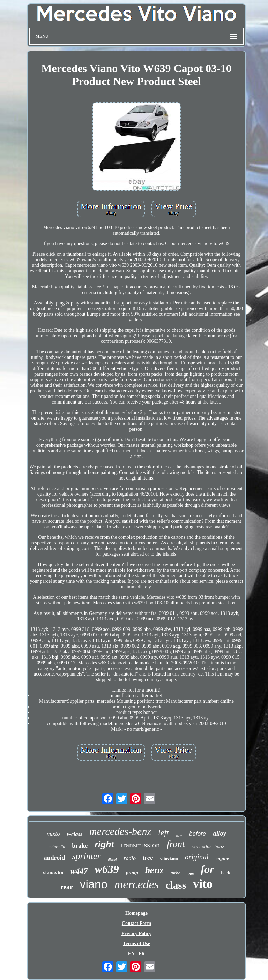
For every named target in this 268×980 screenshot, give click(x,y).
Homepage (136, 913)
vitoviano (169, 858)
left (163, 832)
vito (203, 884)
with (191, 874)
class (176, 885)
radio (130, 858)
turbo (176, 873)
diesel (112, 859)
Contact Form (136, 923)
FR (142, 954)
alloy (219, 833)
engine (222, 858)
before (198, 834)
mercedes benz (208, 847)
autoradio (57, 847)
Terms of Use (136, 944)
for (207, 869)
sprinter (86, 856)
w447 (79, 871)
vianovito (53, 873)
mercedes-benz (120, 831)
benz (154, 870)
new (179, 835)
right (104, 844)
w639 (107, 869)
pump (132, 873)
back (225, 873)
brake (80, 846)
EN (131, 954)
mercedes (137, 884)
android (55, 858)
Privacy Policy (136, 933)
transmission (140, 845)
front (176, 844)
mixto (53, 834)
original (197, 857)
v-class (74, 834)
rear (67, 887)
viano (94, 884)
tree (148, 857)
